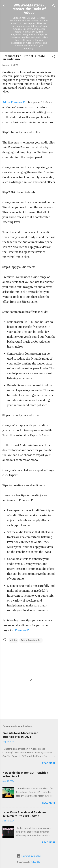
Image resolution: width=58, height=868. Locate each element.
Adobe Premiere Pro (15, 102)
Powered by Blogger (29, 856)
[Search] (54, 6)
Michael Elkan (36, 862)
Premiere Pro (23, 630)
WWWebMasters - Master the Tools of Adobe (29, 9)
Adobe (13, 640)
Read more (49, 763)
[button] (54, 57)
